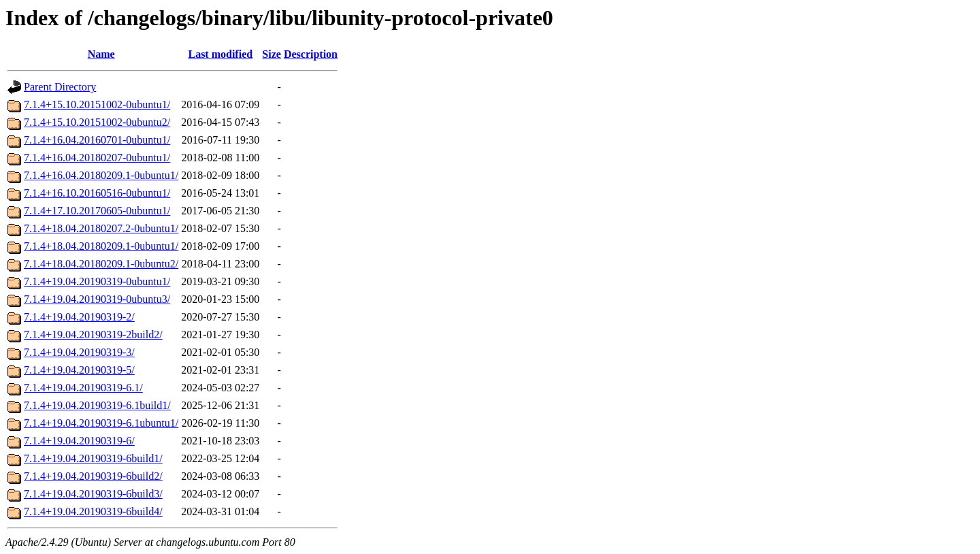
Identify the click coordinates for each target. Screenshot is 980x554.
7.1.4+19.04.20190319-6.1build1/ (97, 405)
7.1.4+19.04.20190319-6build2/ (93, 476)
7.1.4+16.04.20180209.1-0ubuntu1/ (101, 175)
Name (101, 54)
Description (311, 54)
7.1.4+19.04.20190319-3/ (79, 352)
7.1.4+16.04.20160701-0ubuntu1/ (97, 140)
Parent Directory (60, 87)
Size (272, 54)
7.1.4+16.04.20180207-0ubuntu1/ (97, 158)
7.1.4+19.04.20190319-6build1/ (93, 458)
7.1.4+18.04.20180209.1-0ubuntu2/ (101, 264)
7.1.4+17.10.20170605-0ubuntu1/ (97, 211)
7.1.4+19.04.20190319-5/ (79, 370)
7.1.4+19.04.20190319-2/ (79, 317)
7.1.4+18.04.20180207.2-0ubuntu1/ (101, 228)
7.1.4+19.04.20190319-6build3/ (93, 494)
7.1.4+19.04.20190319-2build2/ (93, 335)
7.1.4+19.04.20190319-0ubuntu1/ (97, 281)
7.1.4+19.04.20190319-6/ (79, 441)
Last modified (220, 54)
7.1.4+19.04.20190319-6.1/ (83, 388)
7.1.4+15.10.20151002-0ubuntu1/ (97, 104)
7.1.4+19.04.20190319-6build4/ (93, 511)
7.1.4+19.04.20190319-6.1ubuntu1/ (101, 423)
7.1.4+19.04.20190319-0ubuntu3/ (97, 299)
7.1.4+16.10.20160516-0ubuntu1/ (97, 193)
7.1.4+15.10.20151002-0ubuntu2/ (97, 122)
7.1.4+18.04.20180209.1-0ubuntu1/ (101, 246)
